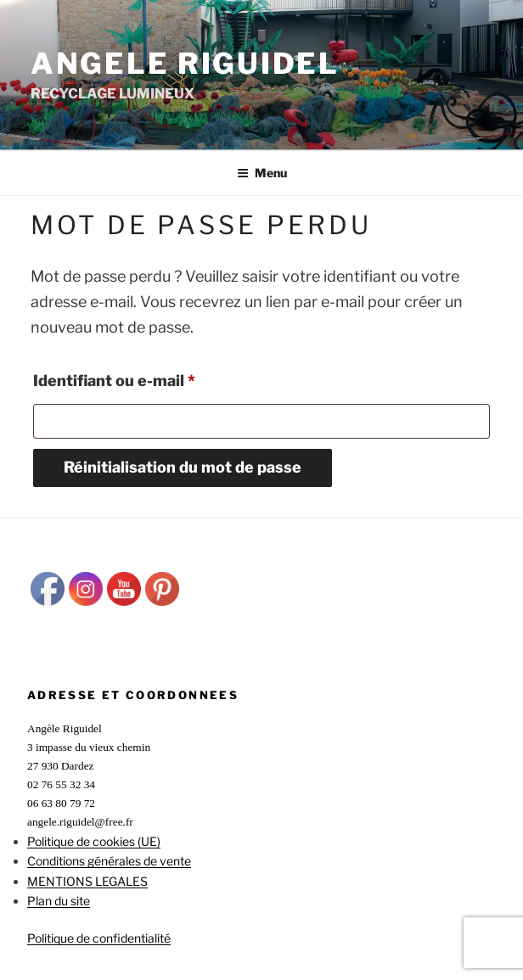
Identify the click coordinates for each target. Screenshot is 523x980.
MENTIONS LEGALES (87, 881)
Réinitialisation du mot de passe (183, 467)
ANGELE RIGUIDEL (185, 63)
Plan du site (59, 901)
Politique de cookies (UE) (94, 841)
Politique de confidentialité (99, 938)
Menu (262, 173)
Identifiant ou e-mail (156, 378)
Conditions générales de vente (109, 861)
